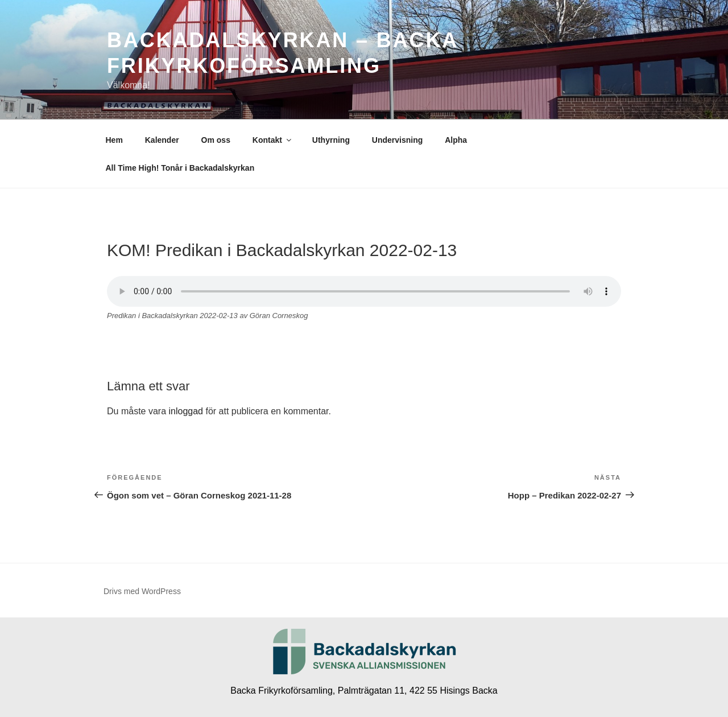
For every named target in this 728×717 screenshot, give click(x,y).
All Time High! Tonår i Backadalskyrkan (180, 168)
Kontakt (273, 140)
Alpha (456, 140)
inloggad (186, 411)
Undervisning (397, 140)
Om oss (216, 140)
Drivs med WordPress (142, 591)
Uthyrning (331, 140)
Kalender (162, 140)
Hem (114, 140)
